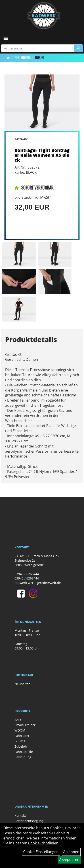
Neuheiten (22, 684)
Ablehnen (71, 852)
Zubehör (21, 746)
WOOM (20, 730)
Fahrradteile (24, 752)
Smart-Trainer (25, 725)
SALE (18, 720)
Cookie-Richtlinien (43, 843)
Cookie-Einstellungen (41, 852)
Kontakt (20, 815)
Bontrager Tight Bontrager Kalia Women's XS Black (42, 155)
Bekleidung (23, 58)
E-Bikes (20, 741)
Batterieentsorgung (29, 821)
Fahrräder (22, 736)
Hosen (39, 58)
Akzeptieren (69, 860)
